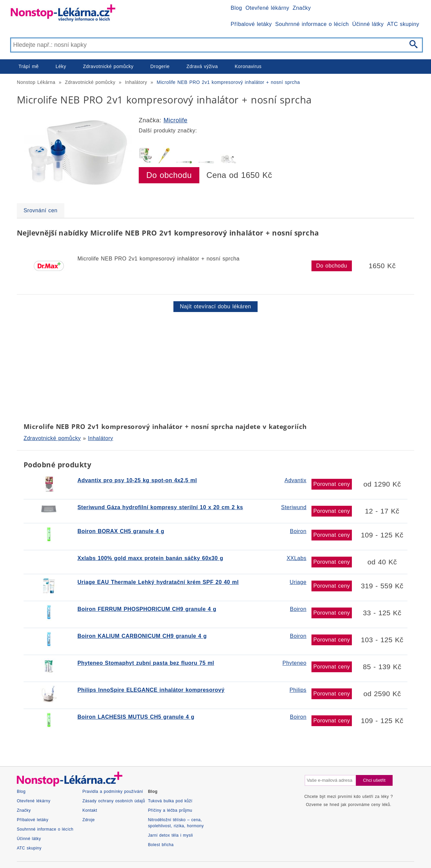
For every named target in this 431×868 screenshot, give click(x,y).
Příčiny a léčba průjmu (170, 810)
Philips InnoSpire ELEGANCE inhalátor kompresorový (151, 690)
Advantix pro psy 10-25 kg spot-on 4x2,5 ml (137, 480)
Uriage (298, 582)
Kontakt (90, 810)
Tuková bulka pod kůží (170, 801)
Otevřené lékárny (267, 8)
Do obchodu (169, 175)
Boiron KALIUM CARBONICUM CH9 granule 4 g (142, 636)
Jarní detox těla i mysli (170, 835)
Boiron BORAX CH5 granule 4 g (121, 531)
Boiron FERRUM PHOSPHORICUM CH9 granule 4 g (147, 609)
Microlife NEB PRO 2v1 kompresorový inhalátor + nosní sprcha (228, 82)
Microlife (176, 120)
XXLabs (296, 558)
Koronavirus (248, 66)
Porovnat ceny (331, 484)
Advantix (295, 480)
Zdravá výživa (202, 66)
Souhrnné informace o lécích (312, 24)
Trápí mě (29, 66)
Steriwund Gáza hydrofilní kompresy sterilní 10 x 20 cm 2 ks (160, 507)
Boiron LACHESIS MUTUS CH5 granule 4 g (136, 717)
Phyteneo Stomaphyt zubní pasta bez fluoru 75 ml (146, 663)
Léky (61, 66)
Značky (302, 8)
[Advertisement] (215, 366)
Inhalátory (136, 82)
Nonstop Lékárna (36, 82)
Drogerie (160, 66)
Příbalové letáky (251, 24)
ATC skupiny (403, 24)
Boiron (298, 531)
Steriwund (294, 507)
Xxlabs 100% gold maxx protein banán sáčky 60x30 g (150, 558)
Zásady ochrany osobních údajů (114, 801)
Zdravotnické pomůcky (108, 66)
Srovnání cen (41, 210)
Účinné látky (368, 24)
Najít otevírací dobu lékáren (215, 306)
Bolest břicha (161, 845)
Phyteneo (294, 663)
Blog (236, 8)
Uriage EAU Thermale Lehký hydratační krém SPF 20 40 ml (158, 582)
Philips (298, 690)
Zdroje (89, 820)
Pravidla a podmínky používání (113, 792)
